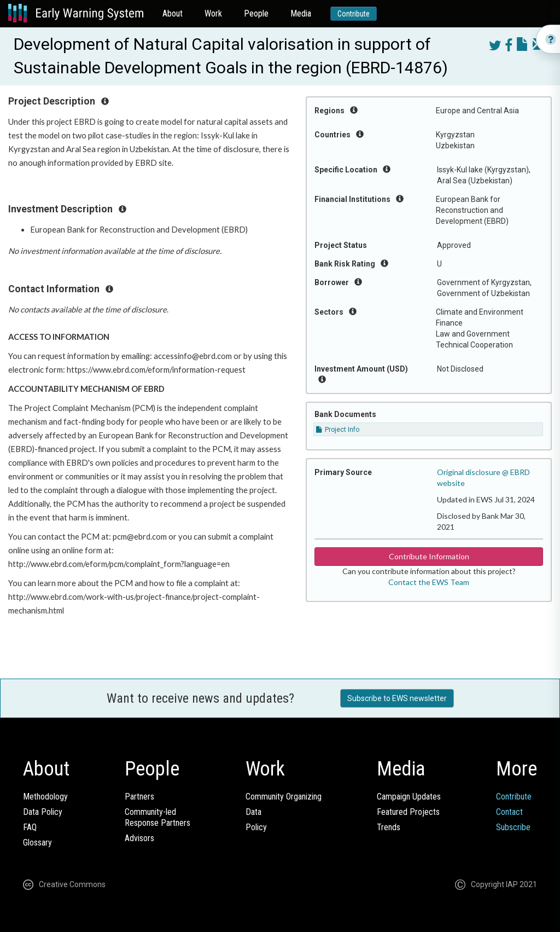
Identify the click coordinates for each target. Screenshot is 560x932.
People (256, 13)
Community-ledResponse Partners (157, 817)
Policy (256, 827)
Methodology (45, 797)
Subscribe (513, 827)
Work (213, 13)
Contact (509, 812)
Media (301, 13)
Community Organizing (284, 797)
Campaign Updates (409, 797)
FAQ (30, 827)
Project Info (338, 430)
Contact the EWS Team (429, 582)
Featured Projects (408, 812)
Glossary (37, 843)
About (173, 13)
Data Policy (43, 812)
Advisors (139, 838)
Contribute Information (429, 556)
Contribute (354, 14)
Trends (389, 827)
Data (253, 812)
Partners (139, 797)
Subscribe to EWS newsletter (397, 698)
